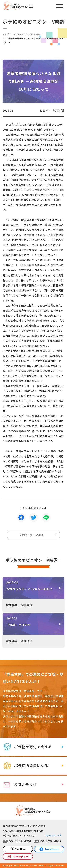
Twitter (20, 849)
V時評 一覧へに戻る (32, 535)
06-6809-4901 (20, 841)
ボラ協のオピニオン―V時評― (28, 34)
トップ (6, 34)
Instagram (20, 857)
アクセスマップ (52, 835)
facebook (52, 849)
